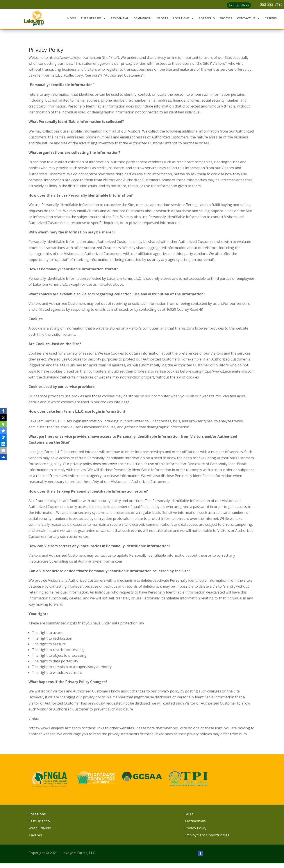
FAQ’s (189, 814)
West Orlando (40, 828)
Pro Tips (226, 18)
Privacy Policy (195, 828)
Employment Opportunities (207, 835)
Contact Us (246, 18)
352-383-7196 (271, 4)
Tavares (35, 835)
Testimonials (195, 821)
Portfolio (207, 18)
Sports (163, 18)
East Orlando (39, 821)
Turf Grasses (91, 18)
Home (72, 18)
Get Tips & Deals (239, 5)
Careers (271, 18)
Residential (120, 18)
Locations (181, 18)
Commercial (143, 18)
